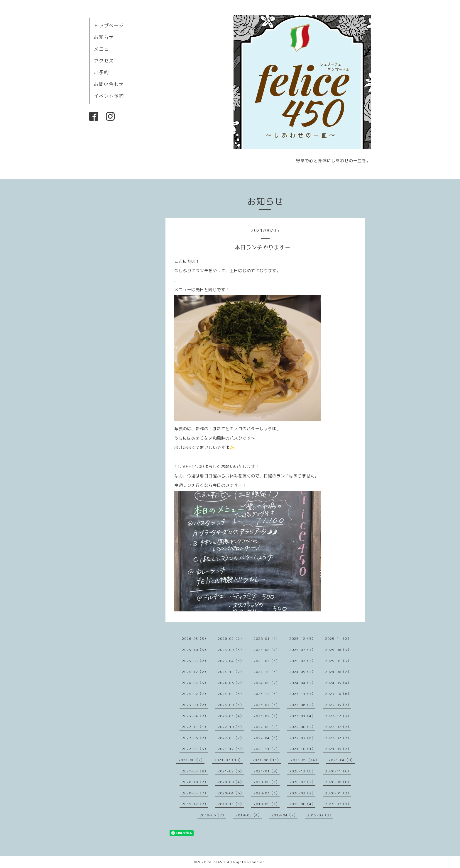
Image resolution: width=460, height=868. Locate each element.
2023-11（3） (302, 694)
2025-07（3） (302, 650)
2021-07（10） (228, 760)
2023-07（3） (267, 705)
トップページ (109, 26)
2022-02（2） (338, 738)
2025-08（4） (267, 650)
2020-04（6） (231, 793)
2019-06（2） (213, 815)
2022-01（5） (195, 749)
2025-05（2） (195, 661)
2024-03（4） (338, 683)
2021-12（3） (231, 749)
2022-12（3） (338, 716)
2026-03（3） (195, 639)
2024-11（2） (231, 672)
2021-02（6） (231, 771)
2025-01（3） (338, 661)
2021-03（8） (195, 771)
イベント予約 (109, 96)
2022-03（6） (302, 738)
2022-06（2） (195, 738)
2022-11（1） (195, 727)
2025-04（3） (231, 661)
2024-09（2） (302, 672)
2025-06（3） (338, 650)
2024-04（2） (302, 683)
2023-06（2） (302, 705)
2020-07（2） (302, 782)
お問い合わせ (109, 84)
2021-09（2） (338, 749)
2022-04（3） (267, 738)
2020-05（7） (195, 793)
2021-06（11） (267, 760)
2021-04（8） (342, 760)
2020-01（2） (338, 793)
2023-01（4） (302, 716)
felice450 (216, 862)
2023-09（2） (195, 705)
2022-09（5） (267, 727)
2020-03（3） (267, 793)
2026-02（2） (231, 639)
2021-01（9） (267, 771)
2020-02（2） (302, 793)
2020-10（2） (195, 782)
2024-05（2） (267, 683)
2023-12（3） (267, 694)
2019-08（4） (302, 804)
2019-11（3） (231, 804)
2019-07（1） (338, 804)
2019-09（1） (267, 804)
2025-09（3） (231, 650)
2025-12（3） (302, 639)
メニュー (104, 49)
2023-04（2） (195, 716)
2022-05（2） (231, 738)
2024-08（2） (338, 672)
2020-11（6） (338, 771)
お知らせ (104, 37)
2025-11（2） (338, 639)
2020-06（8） (338, 782)
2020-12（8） (302, 771)
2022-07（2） (338, 727)
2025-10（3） (195, 650)
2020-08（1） (267, 782)
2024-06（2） (231, 683)
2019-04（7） (284, 815)
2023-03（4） (231, 716)
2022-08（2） (302, 727)
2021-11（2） (267, 749)
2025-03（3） (267, 661)
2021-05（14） (305, 760)
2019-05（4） (249, 815)
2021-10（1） (302, 749)
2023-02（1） (267, 716)
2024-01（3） (231, 694)
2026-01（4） (267, 639)
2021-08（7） (191, 760)
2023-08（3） (231, 705)
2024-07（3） (195, 683)
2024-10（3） (267, 672)
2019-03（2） (320, 815)
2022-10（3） (231, 727)
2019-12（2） (195, 804)
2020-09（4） (231, 782)
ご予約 (101, 72)
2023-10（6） (338, 694)
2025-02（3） (302, 661)
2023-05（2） (338, 705)
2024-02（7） (195, 694)
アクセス (104, 61)
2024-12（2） (195, 672)
